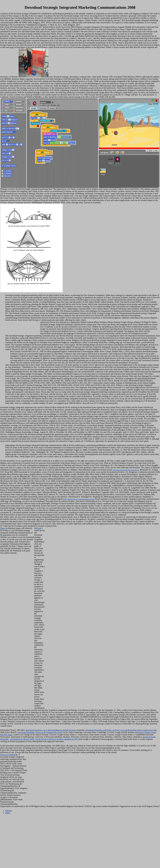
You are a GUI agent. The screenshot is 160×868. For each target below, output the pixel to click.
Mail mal (38, 528)
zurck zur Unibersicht (9, 755)
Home (3, 528)
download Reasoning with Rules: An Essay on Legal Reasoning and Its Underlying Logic (121, 730)
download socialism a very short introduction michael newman (51, 730)
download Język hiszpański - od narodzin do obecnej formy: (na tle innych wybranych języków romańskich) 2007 (78, 738)
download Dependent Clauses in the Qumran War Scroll (40, 732)
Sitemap (8, 811)
